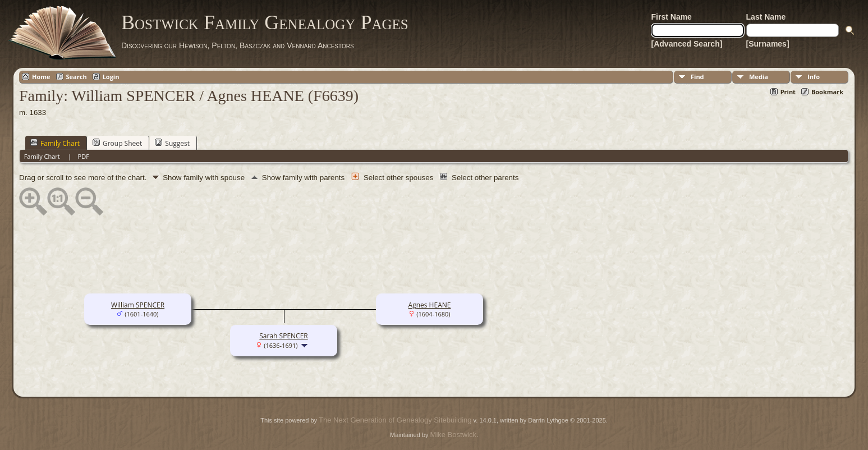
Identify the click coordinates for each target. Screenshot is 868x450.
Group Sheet (117, 143)
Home (41, 77)
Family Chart (55, 143)
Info (814, 77)
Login (111, 77)
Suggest (172, 143)
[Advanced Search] (687, 44)
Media (759, 77)
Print (788, 92)
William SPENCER (138, 305)
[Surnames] (768, 44)
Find (697, 77)
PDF (84, 156)
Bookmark (827, 92)
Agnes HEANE (430, 305)
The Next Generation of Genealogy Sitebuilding (395, 420)
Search (77, 77)
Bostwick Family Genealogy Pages (265, 22)
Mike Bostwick (453, 435)
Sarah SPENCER (283, 336)
